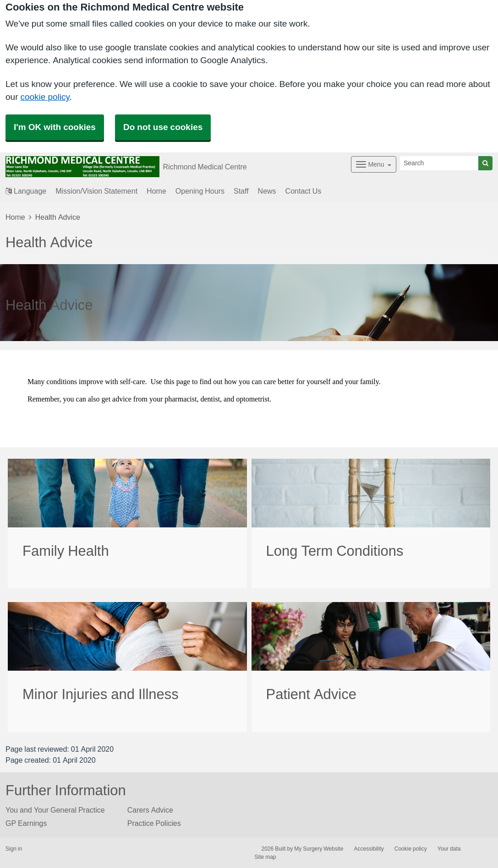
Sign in (14, 849)
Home (156, 191)
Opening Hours (200, 191)
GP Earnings (26, 823)
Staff (241, 191)
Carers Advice (150, 810)
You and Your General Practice (55, 810)
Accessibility (369, 849)
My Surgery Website (319, 849)
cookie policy (45, 97)
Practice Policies (154, 823)
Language (26, 191)
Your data (449, 849)
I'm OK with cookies (55, 127)
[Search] (439, 163)
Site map (265, 857)
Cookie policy (411, 849)
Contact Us (304, 191)
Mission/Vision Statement (96, 191)
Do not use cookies (163, 127)
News (267, 191)
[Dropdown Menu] (374, 164)
